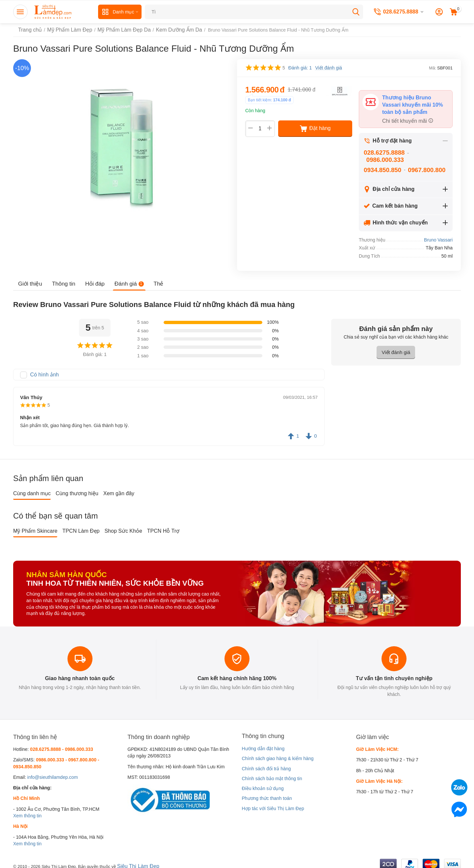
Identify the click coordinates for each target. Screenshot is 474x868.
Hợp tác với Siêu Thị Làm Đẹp (273, 804)
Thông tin (62, 280)
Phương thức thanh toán (267, 794)
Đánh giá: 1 (300, 68)
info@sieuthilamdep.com (53, 773)
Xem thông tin (27, 811)
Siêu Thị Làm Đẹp (136, 861)
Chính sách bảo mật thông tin (272, 774)
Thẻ (153, 280)
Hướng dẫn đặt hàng (263, 744)
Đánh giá (125, 280)
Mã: (433, 68)
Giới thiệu (29, 280)
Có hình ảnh (43, 370)
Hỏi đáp (92, 280)
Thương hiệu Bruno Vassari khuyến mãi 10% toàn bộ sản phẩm (414, 103)
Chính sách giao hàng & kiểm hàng (277, 754)
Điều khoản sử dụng (263, 784)
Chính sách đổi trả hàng (266, 764)
